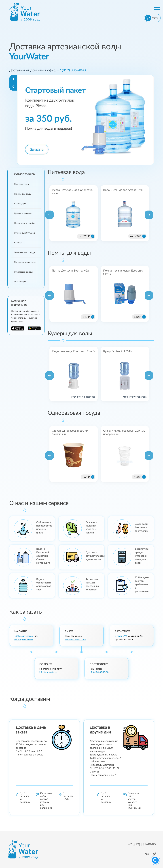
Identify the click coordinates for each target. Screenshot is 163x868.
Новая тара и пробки (25, 223)
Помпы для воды (23, 194)
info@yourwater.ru (48, 672)
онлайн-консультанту (75, 640)
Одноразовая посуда (24, 252)
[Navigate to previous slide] (13, 87)
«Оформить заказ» (24, 636)
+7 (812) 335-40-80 (72, 70)
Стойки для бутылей (24, 233)
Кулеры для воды (23, 213)
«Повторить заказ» (24, 640)
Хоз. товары (20, 282)
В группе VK (121, 636)
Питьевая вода (21, 184)
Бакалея (18, 243)
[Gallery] (85, 120)
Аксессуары (20, 204)
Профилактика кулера (25, 262)
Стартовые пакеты (23, 272)
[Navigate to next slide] (13, 79)
